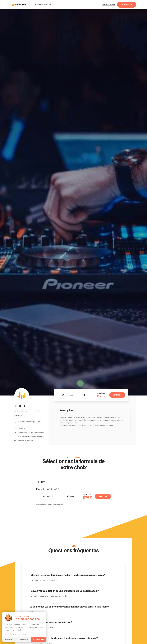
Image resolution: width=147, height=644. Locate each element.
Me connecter (127, 5)
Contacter (117, 395)
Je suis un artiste (109, 5)
